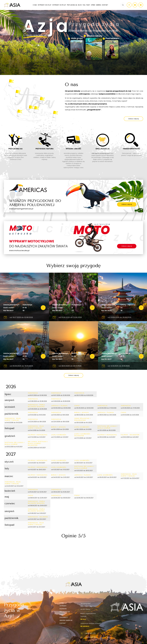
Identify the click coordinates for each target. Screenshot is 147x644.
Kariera (98, 5)
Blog (80, 5)
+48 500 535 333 (88, 637)
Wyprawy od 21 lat (45, 5)
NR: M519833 (85, 626)
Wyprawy (63, 606)
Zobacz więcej (127, 204)
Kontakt (105, 5)
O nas (35, 5)
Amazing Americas (66, 620)
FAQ (84, 5)
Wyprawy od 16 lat (59, 5)
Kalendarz (63, 609)
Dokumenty (64, 617)
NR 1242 (83, 619)
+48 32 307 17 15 (88, 633)
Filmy (88, 5)
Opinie (93, 5)
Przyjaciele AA (72, 5)
